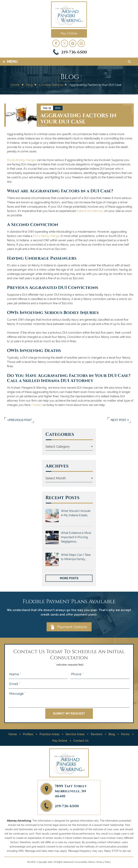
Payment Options (72, 627)
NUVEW (31, 862)
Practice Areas (50, 734)
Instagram (81, 43)
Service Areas (75, 734)
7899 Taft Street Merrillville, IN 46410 (71, 791)
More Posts (69, 578)
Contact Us (81, 741)
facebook (56, 43)
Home (13, 734)
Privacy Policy (104, 862)
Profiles (28, 734)
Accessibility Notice (85, 862)
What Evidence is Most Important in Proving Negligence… (76, 537)
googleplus (73, 43)
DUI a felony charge (46, 236)
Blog (112, 734)
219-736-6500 (74, 52)
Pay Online (69, 33)
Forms (125, 734)
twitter (64, 43)
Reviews (97, 734)
